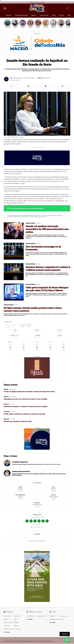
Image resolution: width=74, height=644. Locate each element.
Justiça (54, 15)
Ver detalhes (37, 524)
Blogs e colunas (10, 456)
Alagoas (34, 15)
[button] (32, 527)
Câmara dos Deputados (21, 15)
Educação (9, 15)
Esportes (61, 15)
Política (69, 15)
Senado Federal (44, 15)
